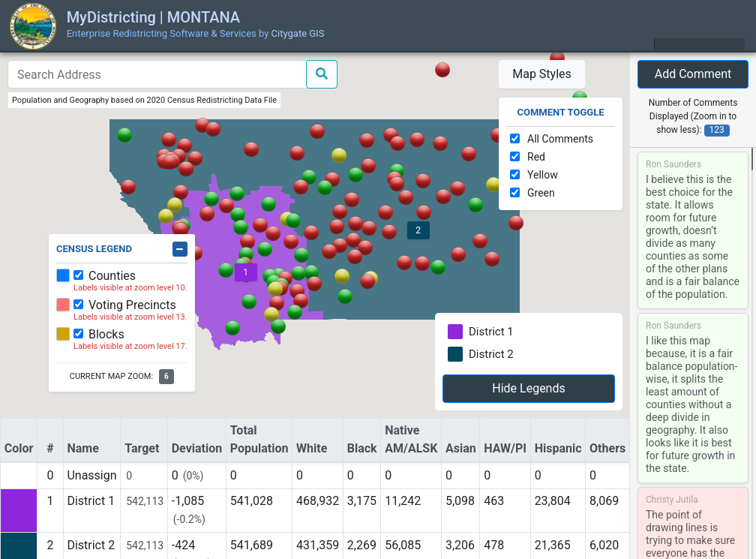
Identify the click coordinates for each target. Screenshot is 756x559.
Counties (112, 276)
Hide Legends (528, 388)
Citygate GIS (298, 33)
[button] (355, 257)
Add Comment (693, 74)
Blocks (106, 334)
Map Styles (542, 74)
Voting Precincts (132, 305)
